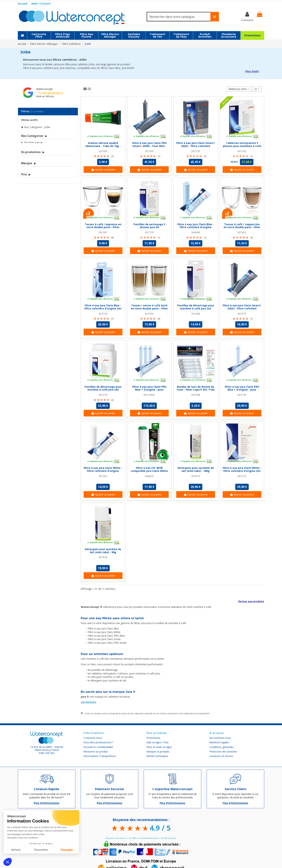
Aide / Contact (41, 3)
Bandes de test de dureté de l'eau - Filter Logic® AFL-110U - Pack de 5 (196, 390)
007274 (103, 314)
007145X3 (149, 395)
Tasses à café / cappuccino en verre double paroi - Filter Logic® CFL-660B (242, 227)
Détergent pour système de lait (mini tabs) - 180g (196, 469)
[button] (8, 862)
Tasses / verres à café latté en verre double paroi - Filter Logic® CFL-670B (149, 308)
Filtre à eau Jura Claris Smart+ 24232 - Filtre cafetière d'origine (242, 308)
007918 (103, 557)
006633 (149, 476)
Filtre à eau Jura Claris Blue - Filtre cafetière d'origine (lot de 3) (103, 308)
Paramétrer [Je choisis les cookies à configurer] (41, 850)
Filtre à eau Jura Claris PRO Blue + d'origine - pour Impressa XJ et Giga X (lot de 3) (149, 391)
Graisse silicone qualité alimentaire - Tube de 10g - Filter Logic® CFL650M (103, 146)
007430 (103, 151)
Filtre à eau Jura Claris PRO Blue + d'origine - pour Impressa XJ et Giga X (242, 390)
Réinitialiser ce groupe (33, 142)
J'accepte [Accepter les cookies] (67, 850)
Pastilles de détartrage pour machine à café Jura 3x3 (196, 307)
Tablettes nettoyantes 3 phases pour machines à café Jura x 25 (242, 146)
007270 (149, 232)
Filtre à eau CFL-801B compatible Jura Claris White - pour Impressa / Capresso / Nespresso (149, 472)
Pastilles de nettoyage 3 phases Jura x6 (149, 226)
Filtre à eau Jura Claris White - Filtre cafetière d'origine (103, 469)
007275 (242, 314)
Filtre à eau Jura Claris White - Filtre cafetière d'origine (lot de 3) (242, 471)
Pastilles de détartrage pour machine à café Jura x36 (103, 388)
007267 (103, 476)
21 (257, 89)
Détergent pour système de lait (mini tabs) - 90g (103, 551)
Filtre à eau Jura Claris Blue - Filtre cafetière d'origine (196, 226)
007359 (149, 151)
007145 (242, 395)
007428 (196, 395)
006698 (196, 232)
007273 (103, 395)
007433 (149, 314)
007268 (196, 314)
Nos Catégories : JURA (37, 127)
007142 (242, 151)
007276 (196, 151)
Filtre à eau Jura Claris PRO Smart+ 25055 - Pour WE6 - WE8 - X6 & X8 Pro (149, 146)
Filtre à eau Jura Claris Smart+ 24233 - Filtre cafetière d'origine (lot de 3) (196, 146)
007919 (196, 476)
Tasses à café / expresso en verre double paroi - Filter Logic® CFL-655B (103, 227)
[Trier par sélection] (239, 89)
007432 (242, 232)
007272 (242, 476)
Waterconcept (45, 89)
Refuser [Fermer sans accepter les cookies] (16, 850)
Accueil (23, 3)
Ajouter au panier (103, 170)
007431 (103, 232)
